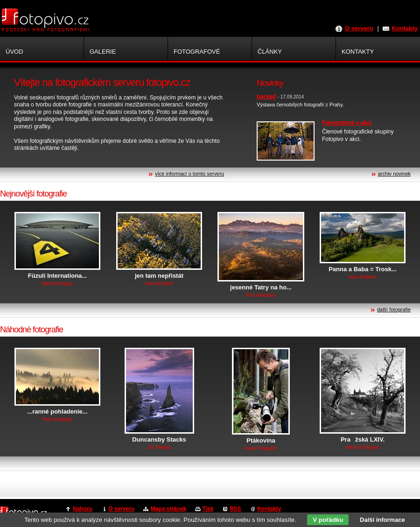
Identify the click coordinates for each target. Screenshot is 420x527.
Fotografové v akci (347, 123)
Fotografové (197, 52)
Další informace (382, 520)
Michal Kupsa (57, 283)
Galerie (103, 52)
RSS (235, 509)
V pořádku (328, 520)
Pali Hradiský (261, 295)
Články (270, 52)
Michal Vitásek (363, 447)
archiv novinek (394, 174)
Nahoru (83, 509)
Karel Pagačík (261, 448)
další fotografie (394, 309)
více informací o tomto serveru (189, 174)
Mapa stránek (169, 509)
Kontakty (405, 28)
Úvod (14, 52)
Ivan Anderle (159, 283)
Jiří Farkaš (159, 447)
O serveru (359, 28)
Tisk (208, 509)
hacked (266, 97)
